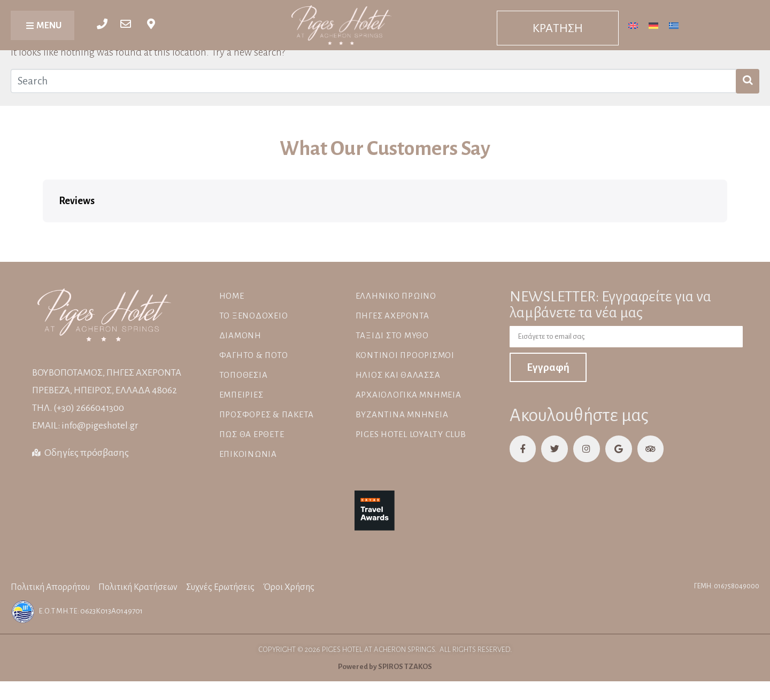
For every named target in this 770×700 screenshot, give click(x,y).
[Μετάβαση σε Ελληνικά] (674, 25)
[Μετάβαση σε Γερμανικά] (653, 25)
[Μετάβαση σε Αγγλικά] (633, 25)
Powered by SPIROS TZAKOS (385, 666)
